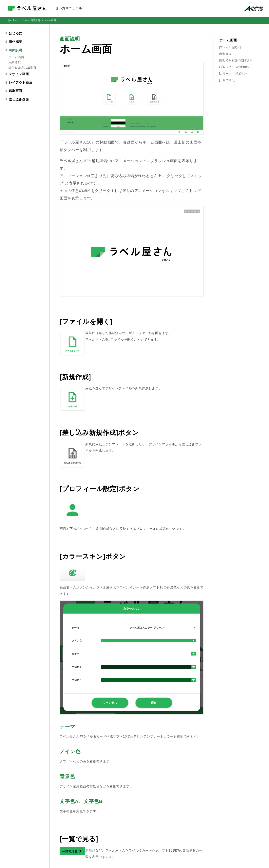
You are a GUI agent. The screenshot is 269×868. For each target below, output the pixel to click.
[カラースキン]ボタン (233, 74)
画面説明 (35, 20)
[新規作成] (226, 54)
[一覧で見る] (227, 80)
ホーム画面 (228, 40)
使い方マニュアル (17, 20)
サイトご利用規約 (242, 835)
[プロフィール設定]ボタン (236, 67)
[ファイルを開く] (230, 47)
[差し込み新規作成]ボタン (236, 60)
